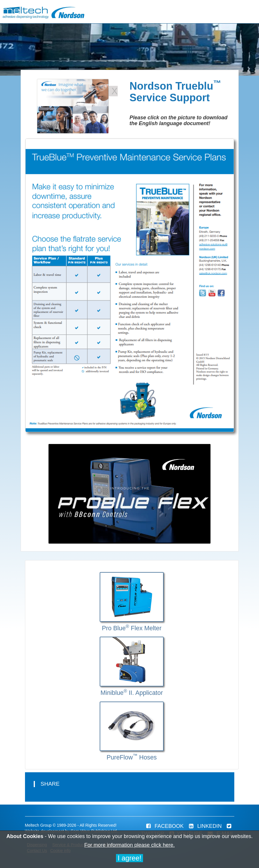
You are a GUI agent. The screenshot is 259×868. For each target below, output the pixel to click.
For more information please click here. (129, 845)
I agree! (129, 858)
